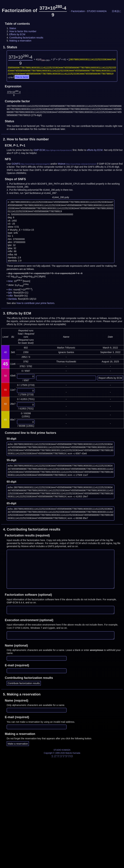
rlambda (12, 299)
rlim (10, 290)
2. (26, 139)
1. (10, 47)
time (10, 281)
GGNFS (16, 164)
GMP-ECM (39, 150)
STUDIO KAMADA (97, 11)
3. (17, 313)
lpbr (10, 293)
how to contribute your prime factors (36, 303)
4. (32, 529)
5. (22, 694)
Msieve (62, 164)
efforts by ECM (95, 150)
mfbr (11, 296)
